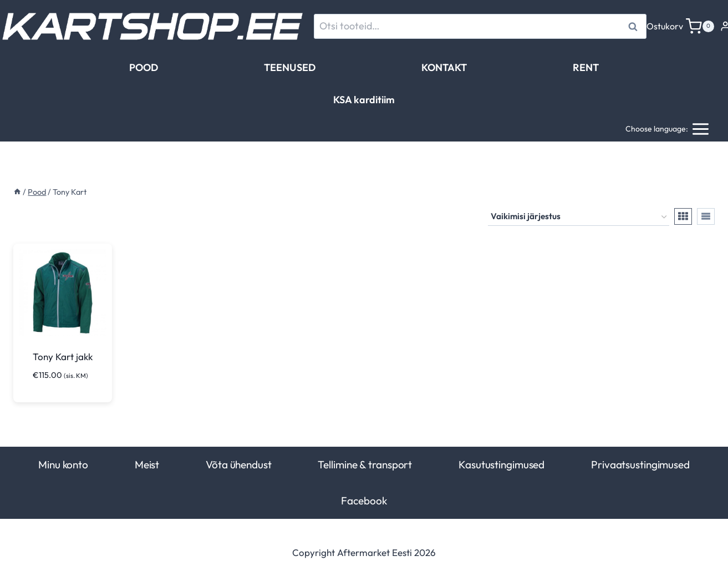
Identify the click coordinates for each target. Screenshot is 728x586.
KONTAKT (444, 67)
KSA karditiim (364, 100)
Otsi (635, 26)
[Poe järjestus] (579, 217)
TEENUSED (290, 67)
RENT (586, 67)
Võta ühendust (239, 464)
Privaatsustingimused (640, 464)
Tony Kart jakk (63, 357)
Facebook (364, 501)
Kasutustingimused (502, 464)
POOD (144, 67)
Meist (147, 464)
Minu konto (63, 464)
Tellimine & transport (365, 464)
